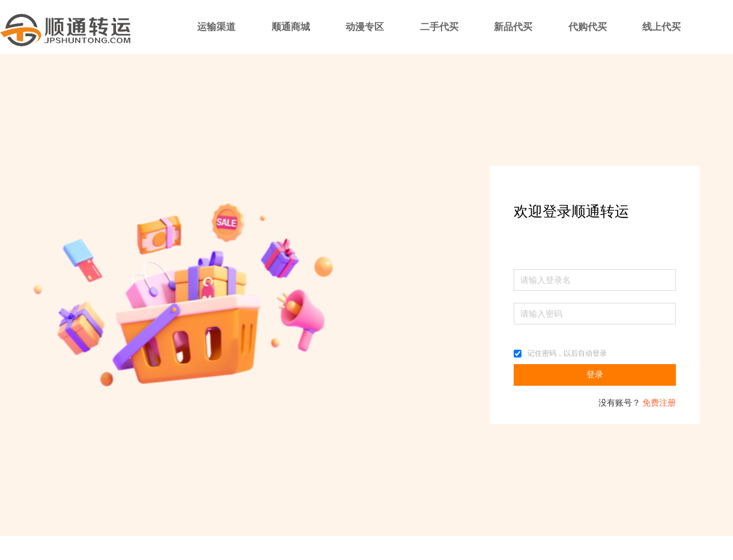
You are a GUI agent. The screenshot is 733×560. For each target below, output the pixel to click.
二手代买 (439, 27)
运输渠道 (216, 27)
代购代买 (588, 27)
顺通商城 (291, 27)
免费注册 (659, 403)
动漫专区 (365, 27)
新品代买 (513, 27)
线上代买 (662, 27)
